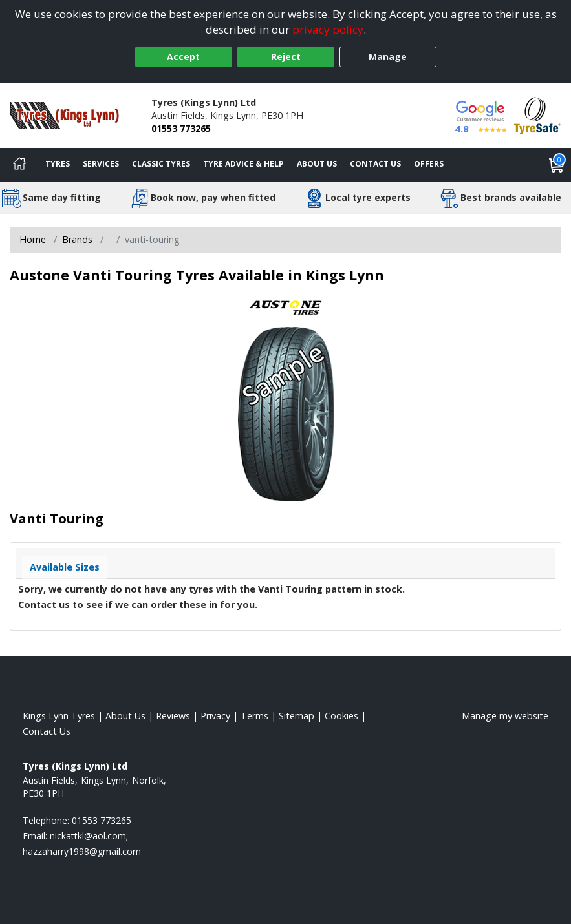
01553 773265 (181, 128)
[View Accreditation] (537, 115)
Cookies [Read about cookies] (341, 716)
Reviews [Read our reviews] (173, 716)
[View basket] (557, 165)
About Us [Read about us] (125, 716)
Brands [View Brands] (77, 239)
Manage (388, 57)
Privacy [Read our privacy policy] (215, 716)
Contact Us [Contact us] (375, 164)
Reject (286, 57)
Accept (183, 57)
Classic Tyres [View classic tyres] (161, 164)
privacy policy (328, 29)
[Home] (19, 165)
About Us (317, 164)
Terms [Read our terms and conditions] (254, 716)
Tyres (58, 164)
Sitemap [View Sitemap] (296, 716)
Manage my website (505, 716)
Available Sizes (65, 567)
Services (101, 164)
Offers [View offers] (429, 164)
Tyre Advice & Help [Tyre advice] (243, 164)
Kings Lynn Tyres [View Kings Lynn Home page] (59, 716)
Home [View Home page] (33, 239)
